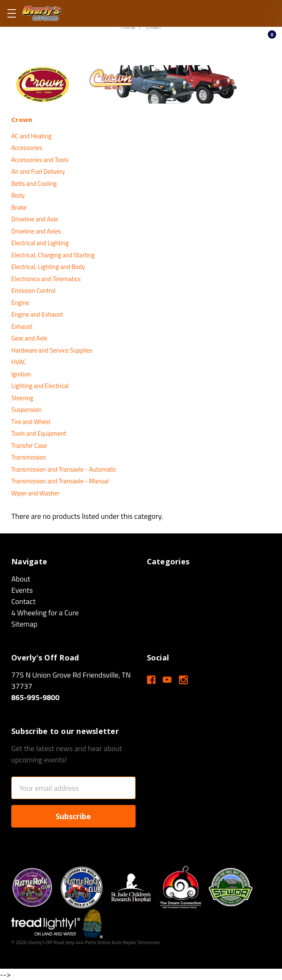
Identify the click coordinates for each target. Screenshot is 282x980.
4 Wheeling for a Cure (45, 613)
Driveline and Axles (36, 231)
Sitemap (24, 624)
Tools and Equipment (39, 433)
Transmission (29, 457)
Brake (19, 207)
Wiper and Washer (35, 493)
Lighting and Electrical (40, 386)
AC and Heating (31, 136)
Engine (20, 303)
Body (18, 195)
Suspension (26, 410)
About (21, 579)
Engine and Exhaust (37, 314)
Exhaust (22, 326)
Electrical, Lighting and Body (48, 267)
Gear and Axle (29, 338)
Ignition (21, 374)
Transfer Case (29, 446)
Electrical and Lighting (40, 243)
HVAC (19, 362)
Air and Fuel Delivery (38, 171)
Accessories (27, 148)
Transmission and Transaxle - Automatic (64, 469)
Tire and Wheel (31, 422)
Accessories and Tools (40, 160)
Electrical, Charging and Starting (53, 255)
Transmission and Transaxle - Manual (60, 481)
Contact (23, 601)
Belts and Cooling (34, 184)
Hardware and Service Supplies (52, 350)
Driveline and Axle (35, 219)
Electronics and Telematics (46, 279)
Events (22, 590)
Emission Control (33, 291)
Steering (22, 398)
